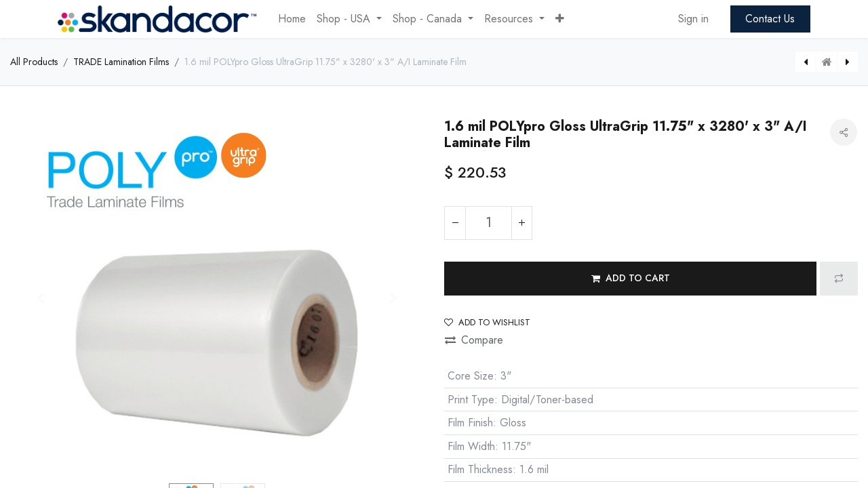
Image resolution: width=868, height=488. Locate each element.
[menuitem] (292, 19)
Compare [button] (474, 340)
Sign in (693, 19)
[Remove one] (455, 223)
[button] (560, 19)
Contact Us (770, 19)
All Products (34, 62)
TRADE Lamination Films (121, 62)
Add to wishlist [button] (487, 322)
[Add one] (521, 223)
